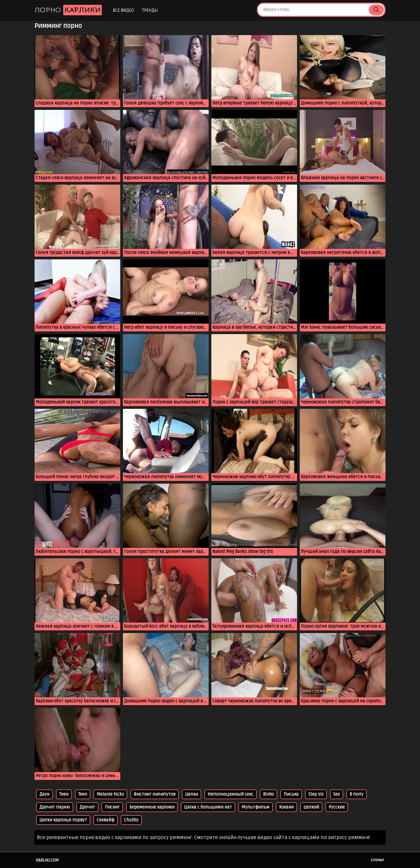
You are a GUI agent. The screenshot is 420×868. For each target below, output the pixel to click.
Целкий (311, 807)
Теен (64, 794)
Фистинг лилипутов (155, 794)
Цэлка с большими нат (208, 807)
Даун (44, 794)
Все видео (123, 10)
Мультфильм (256, 807)
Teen (83, 794)
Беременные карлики (152, 807)
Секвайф (106, 820)
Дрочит (87, 807)
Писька (291, 794)
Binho (269, 794)
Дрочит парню (55, 807)
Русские (337, 807)
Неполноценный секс (230, 794)
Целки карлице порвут (63, 820)
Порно (68, 10)
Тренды (150, 10)
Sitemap (377, 860)
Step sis (316, 794)
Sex (337, 794)
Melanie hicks (110, 794)
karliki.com (47, 860)
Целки (192, 794)
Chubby (131, 820)
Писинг (112, 807)
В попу (357, 794)
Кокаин (286, 807)
